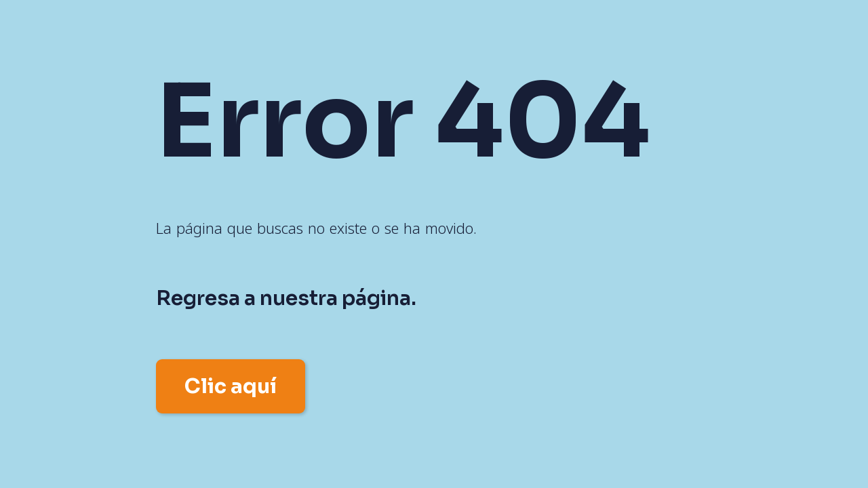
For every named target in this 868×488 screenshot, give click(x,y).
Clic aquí (231, 386)
